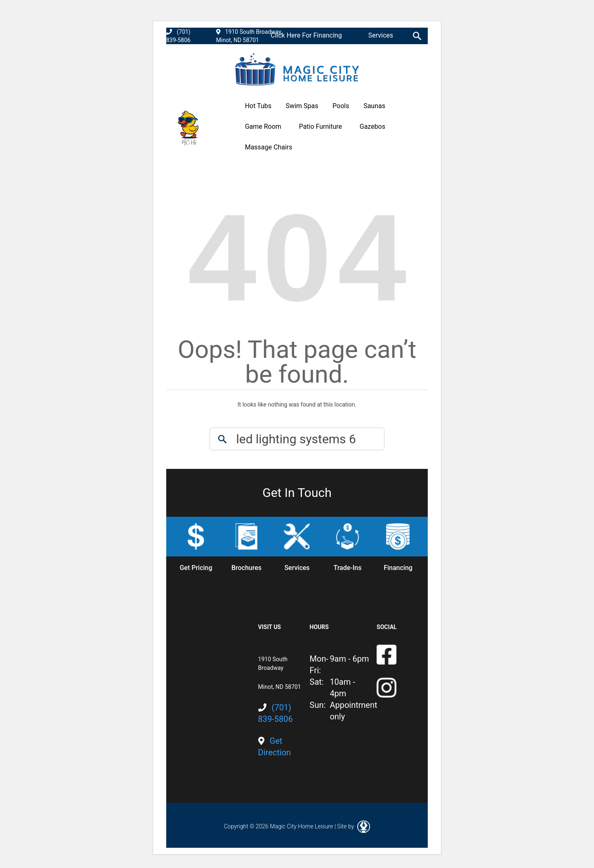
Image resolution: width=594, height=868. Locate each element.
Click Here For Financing (306, 35)
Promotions (368, 147)
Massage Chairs (269, 147)
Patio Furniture (321, 127)
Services (381, 35)
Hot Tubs (258, 106)
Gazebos (372, 127)
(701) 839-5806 (178, 36)
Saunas (374, 106)
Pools (341, 106)
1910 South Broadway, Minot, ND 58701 (249, 36)
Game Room (263, 127)
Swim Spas (302, 106)
